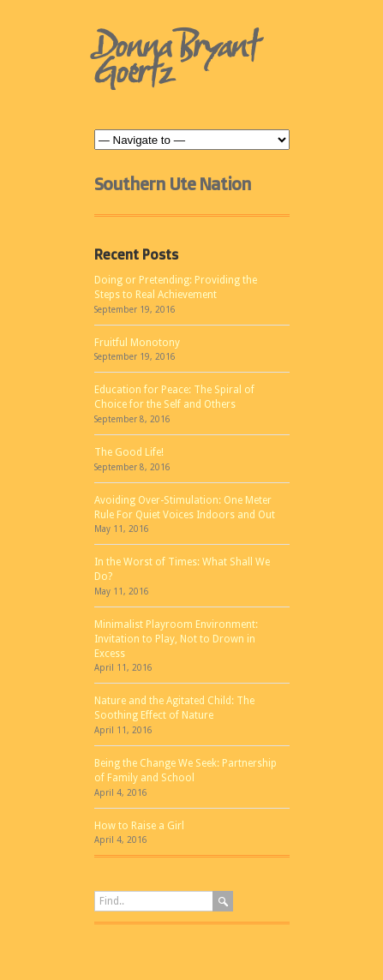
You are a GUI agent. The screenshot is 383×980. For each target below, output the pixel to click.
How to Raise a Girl (139, 826)
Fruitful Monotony (137, 343)
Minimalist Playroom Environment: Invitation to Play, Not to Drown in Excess (176, 639)
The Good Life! (129, 452)
